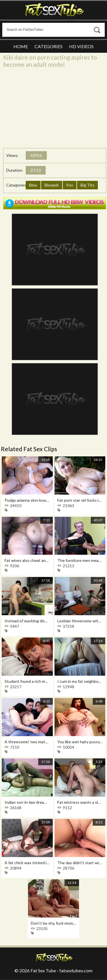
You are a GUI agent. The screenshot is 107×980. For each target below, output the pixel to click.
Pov (70, 185)
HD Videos (81, 46)
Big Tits (87, 185)
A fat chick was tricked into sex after (27, 863)
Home (21, 46)
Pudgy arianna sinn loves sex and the (27, 500)
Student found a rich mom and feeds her (27, 681)
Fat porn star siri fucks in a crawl (80, 500)
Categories (49, 46)
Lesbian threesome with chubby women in (80, 621)
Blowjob (52, 185)
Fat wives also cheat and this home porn (27, 560)
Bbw (33, 185)
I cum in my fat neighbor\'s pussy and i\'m (80, 681)
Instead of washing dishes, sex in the (27, 621)
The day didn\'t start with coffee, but (80, 863)
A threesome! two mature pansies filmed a (27, 742)
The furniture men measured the (80, 560)
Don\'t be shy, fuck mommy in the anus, (53, 923)
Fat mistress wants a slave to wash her (80, 802)
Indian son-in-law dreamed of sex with (27, 802)
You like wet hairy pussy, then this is (80, 742)
